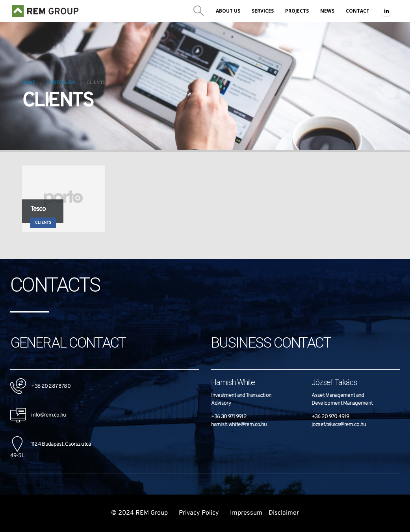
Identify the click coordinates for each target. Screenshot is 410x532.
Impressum (246, 513)
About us (228, 11)
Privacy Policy (200, 513)
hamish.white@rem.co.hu (239, 425)
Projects (297, 11)
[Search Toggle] (199, 11)
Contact (358, 11)
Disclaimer (284, 513)
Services (263, 11)
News (327, 11)
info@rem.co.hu (38, 415)
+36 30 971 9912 (229, 417)
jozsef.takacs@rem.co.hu (339, 425)
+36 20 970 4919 (330, 417)
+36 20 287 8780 (51, 386)
